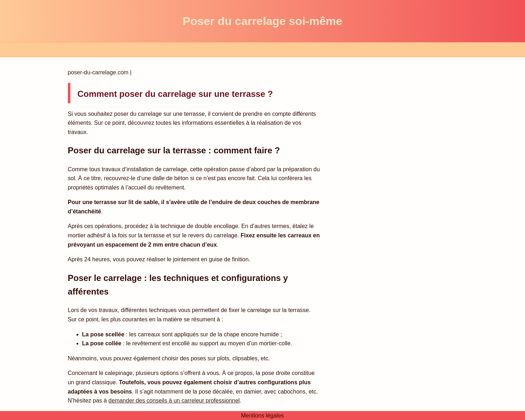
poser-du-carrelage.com (99, 72)
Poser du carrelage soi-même (262, 21)
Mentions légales (262, 416)
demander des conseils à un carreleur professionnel (174, 401)
